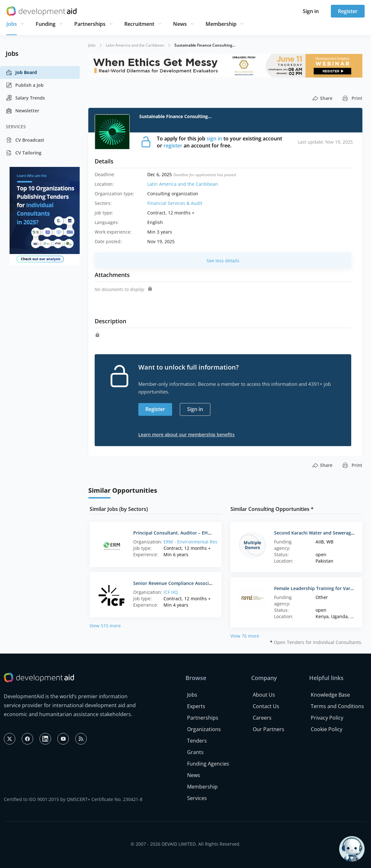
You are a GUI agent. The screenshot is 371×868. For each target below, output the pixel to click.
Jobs (12, 24)
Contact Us (266, 706)
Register (348, 11)
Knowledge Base (330, 695)
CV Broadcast (25, 140)
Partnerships (90, 24)
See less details (223, 261)
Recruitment (139, 24)
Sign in (311, 11)
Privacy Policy (327, 718)
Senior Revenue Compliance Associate (175, 583)
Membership (221, 24)
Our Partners (269, 729)
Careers (262, 718)
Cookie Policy (327, 729)
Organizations (204, 729)
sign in (214, 138)
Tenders (197, 741)
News (180, 24)
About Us (264, 695)
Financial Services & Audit (175, 203)
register (173, 146)
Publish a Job (25, 85)
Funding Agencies (208, 764)
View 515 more (105, 626)
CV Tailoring (24, 153)
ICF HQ (171, 592)
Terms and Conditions (337, 706)
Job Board (21, 72)
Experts (196, 706)
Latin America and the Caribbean (135, 45)
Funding (46, 24)
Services (197, 798)
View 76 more (245, 636)
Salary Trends (25, 98)
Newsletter (22, 111)
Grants (195, 752)
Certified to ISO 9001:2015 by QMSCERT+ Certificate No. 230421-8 (73, 799)
